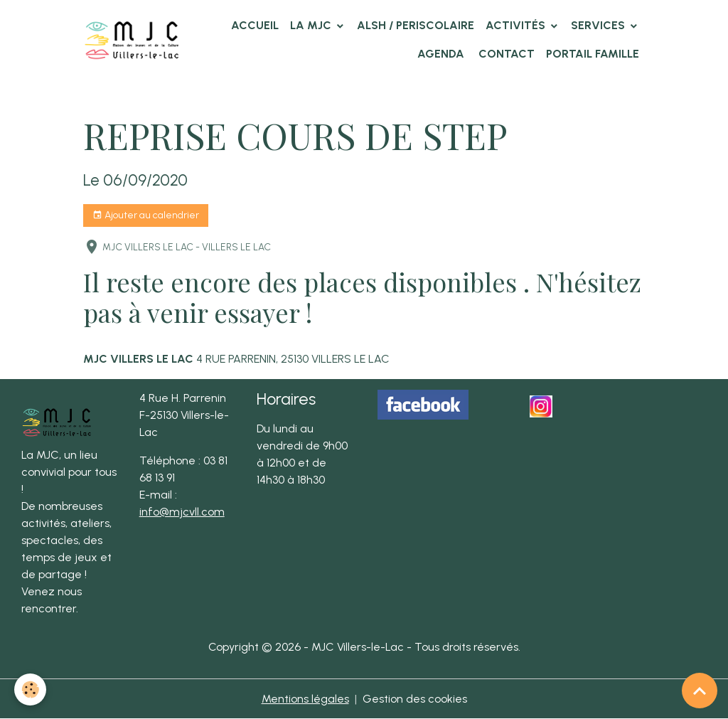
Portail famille (593, 54)
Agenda (441, 54)
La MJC (312, 25)
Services (599, 25)
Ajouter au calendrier (146, 215)
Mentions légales (305, 699)
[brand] (132, 40)
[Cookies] (30, 689)
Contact (505, 54)
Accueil (255, 25)
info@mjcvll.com (182, 512)
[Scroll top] (700, 691)
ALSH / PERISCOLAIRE (416, 25)
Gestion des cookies (415, 699)
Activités (517, 25)
